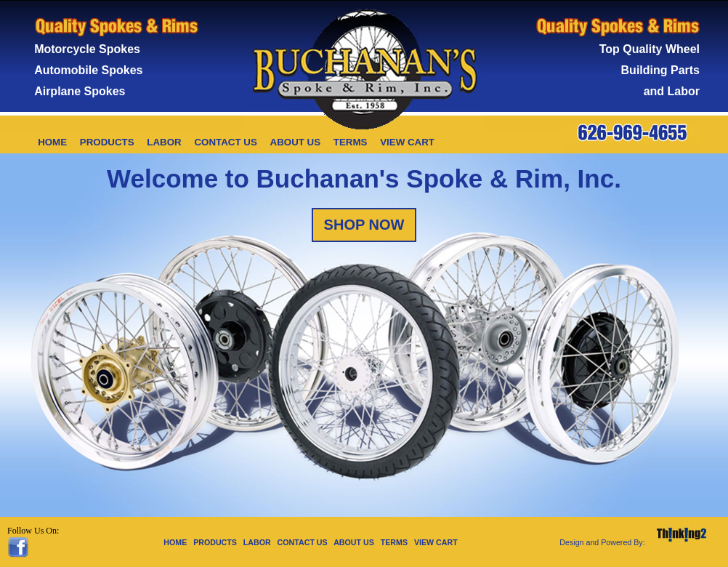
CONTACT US (225, 142)
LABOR (164, 142)
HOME (52, 142)
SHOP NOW (364, 225)
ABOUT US (296, 142)
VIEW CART (407, 142)
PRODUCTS (107, 142)
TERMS (351, 142)
